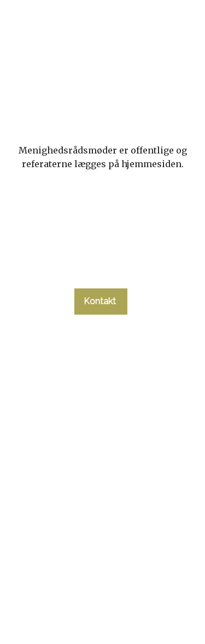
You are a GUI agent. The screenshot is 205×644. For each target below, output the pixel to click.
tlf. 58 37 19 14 (101, 269)
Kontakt (101, 301)
